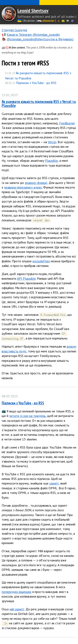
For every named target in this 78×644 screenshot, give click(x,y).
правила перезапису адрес (23, 187)
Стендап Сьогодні (14, 30)
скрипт (54, 483)
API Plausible (26, 278)
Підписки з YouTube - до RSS (36, 83)
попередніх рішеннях (17, 592)
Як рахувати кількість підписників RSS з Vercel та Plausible (39, 104)
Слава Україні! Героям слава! (39, 3)
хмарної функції (36, 183)
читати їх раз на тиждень (27, 416)
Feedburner (67, 123)
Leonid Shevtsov (33, 11)
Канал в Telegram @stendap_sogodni (33, 34)
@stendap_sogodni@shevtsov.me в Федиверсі (40, 39)
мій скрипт (17, 609)
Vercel (52, 142)
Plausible (51, 161)
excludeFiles (41, 261)
